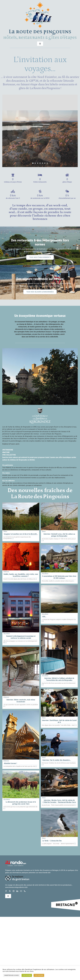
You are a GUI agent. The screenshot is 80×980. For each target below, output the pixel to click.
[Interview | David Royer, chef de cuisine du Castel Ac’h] (59, 690)
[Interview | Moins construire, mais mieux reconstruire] (21, 648)
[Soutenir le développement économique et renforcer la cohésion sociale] (21, 585)
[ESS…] (59, 587)
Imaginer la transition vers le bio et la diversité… (21, 534)
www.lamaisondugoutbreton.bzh (16, 887)
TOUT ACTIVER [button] (27, 975)
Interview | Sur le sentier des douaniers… (57, 760)
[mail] (21, 891)
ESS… (44, 617)
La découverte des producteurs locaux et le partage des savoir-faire (21, 803)
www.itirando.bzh (44, 873)
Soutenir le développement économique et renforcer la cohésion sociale (21, 637)
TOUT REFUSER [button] (39, 975)
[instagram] (14, 891)
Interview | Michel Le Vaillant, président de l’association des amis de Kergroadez (59, 679)
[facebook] (6, 891)
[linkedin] (17, 891)
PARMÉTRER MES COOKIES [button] (12, 975)
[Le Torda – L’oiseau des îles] (59, 811)
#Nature (5, 532)
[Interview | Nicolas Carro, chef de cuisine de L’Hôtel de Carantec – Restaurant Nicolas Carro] (59, 770)
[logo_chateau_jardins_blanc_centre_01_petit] (40, 409)
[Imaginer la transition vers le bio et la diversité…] (21, 504)
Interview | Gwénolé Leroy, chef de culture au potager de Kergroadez (59, 535)
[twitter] (10, 891)
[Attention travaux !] (21, 712)
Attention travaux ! (10, 763)
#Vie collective (45, 574)
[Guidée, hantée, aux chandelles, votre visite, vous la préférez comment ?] (21, 544)
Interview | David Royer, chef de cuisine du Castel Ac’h (59, 722)
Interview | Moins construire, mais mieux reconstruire (21, 701)
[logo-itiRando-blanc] (16, 862)
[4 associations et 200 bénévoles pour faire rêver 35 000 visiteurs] (59, 546)
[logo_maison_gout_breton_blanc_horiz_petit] (17, 876)
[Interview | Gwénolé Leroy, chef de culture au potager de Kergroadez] (59, 504)
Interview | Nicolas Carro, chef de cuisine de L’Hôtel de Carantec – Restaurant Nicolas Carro (59, 801)
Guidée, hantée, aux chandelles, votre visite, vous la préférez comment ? (21, 575)
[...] (12, 539)
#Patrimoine (6, 572)
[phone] (25, 891)
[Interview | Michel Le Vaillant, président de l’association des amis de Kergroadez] (59, 627)
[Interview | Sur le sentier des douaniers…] (59, 731)
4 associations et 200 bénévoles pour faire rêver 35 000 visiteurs (59, 577)
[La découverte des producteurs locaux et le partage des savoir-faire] (21, 772)
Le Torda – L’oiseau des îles (52, 841)
